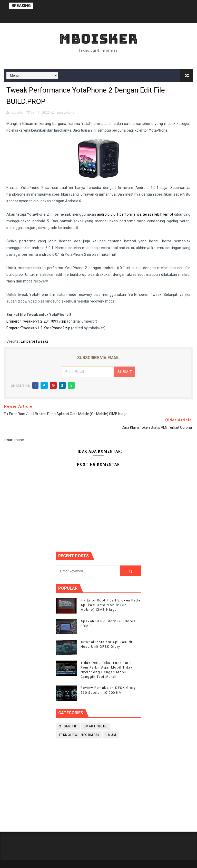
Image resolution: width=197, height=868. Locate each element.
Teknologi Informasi (79, 735)
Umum (111, 735)
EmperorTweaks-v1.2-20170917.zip (36, 321)
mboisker (98, 39)
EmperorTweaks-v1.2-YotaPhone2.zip (38, 328)
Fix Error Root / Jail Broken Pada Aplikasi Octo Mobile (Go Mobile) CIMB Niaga (111, 605)
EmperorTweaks (35, 341)
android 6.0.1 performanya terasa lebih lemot (135, 214)
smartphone (65, 112)
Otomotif (68, 726)
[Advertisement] (98, 783)
